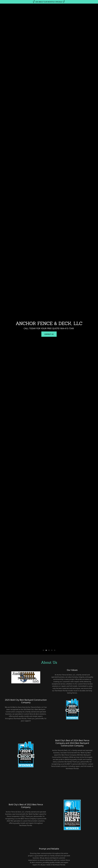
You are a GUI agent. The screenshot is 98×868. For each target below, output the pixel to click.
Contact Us (49, 334)
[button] (43, 650)
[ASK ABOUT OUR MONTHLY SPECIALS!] (49, 2)
